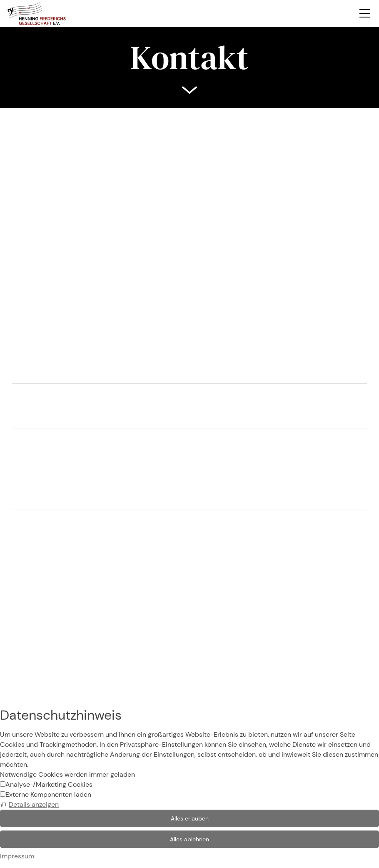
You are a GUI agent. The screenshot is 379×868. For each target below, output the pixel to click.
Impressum (17, 658)
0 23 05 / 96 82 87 (50, 589)
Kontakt (11, 648)
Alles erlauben (190, 818)
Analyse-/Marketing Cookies (49, 784)
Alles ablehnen (189, 839)
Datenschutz (19, 668)
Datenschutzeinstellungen (40, 678)
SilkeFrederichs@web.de (59, 606)
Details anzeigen (34, 804)
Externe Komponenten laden (48, 794)
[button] (365, 7)
